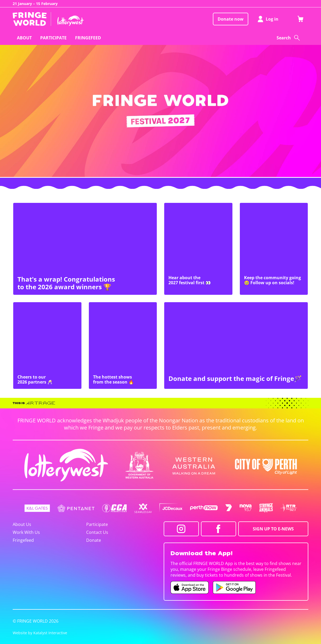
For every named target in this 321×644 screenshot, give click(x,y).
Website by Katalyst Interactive (40, 633)
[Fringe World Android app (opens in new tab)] (234, 587)
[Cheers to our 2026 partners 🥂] (47, 346)
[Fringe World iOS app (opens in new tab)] (190, 587)
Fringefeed (23, 540)
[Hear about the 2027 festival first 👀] (198, 249)
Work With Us (26, 532)
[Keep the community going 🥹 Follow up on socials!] (274, 249)
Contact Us (97, 532)
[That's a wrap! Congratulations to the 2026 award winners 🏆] (85, 249)
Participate (97, 524)
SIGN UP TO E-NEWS (273, 529)
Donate (94, 540)
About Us (22, 524)
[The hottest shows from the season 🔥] (123, 346)
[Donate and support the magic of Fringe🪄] (236, 346)
